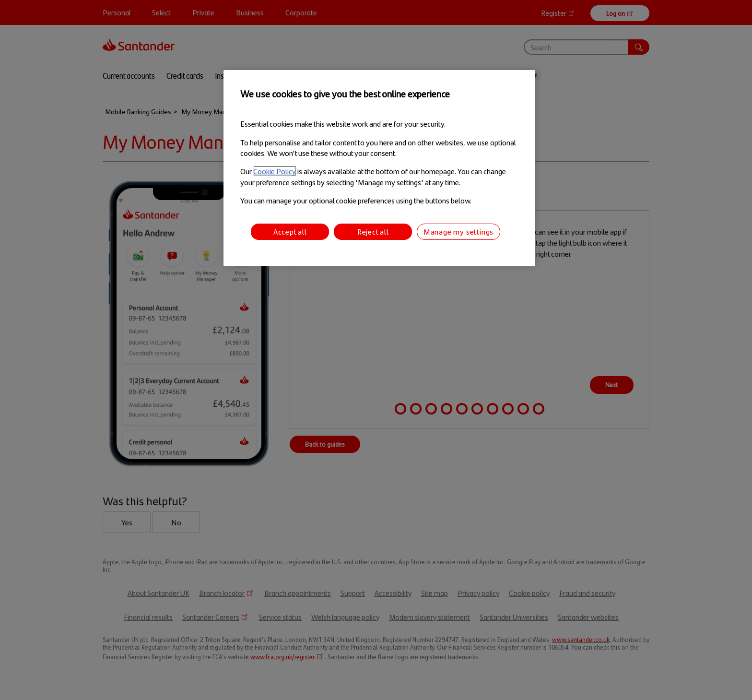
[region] (379, 168)
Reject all (373, 231)
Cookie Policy (275, 171)
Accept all (290, 231)
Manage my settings (458, 231)
